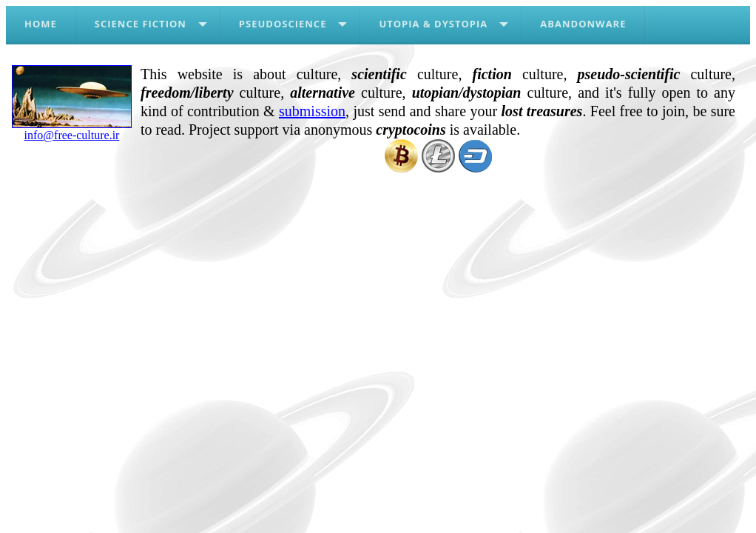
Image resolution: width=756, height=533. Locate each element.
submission (312, 111)
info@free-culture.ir (72, 130)
